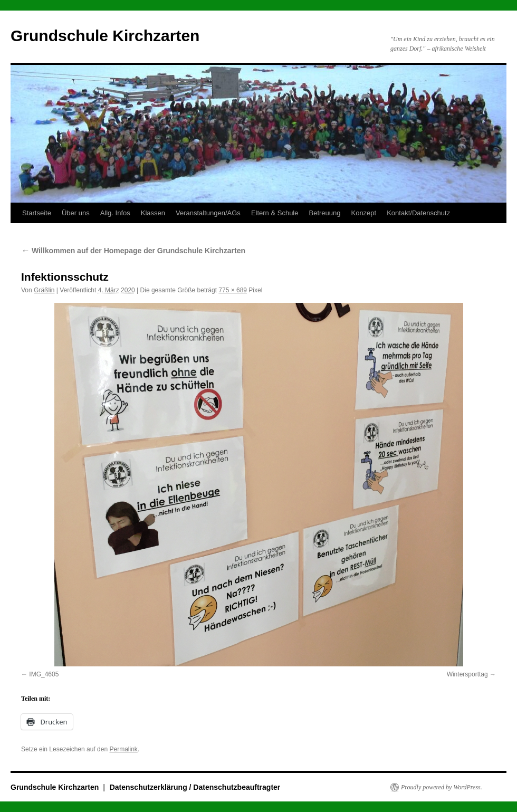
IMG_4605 (44, 674)
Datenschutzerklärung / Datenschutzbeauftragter (195, 787)
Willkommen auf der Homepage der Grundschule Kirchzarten (133, 251)
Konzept (363, 213)
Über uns (76, 213)
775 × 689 (233, 290)
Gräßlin (44, 290)
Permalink (123, 749)
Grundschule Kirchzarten (105, 36)
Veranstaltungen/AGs (208, 213)
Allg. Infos (115, 213)
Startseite (37, 213)
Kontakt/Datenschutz (418, 213)
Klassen (153, 213)
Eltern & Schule (275, 213)
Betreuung (324, 213)
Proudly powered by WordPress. (442, 787)
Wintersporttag (467, 674)
